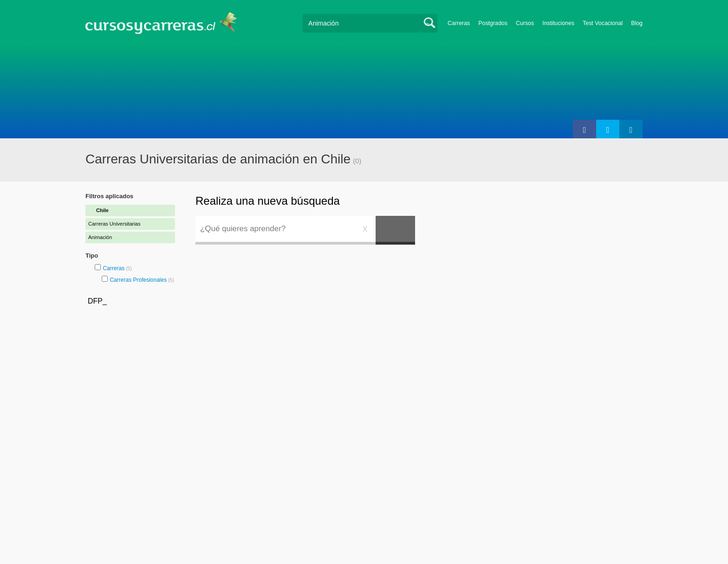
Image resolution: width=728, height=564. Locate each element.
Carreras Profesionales (138, 280)
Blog (637, 23)
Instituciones (558, 23)
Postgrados (493, 23)
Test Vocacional (603, 23)
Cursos (525, 23)
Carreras (459, 23)
